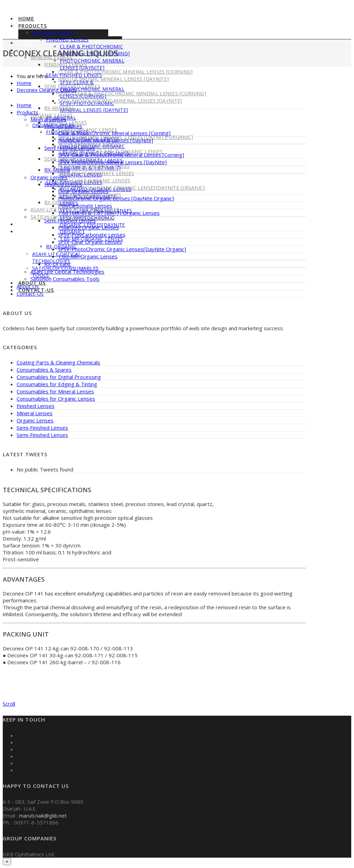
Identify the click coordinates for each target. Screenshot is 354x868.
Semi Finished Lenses (70, 148)
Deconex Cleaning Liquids (47, 90)
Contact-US (34, 231)
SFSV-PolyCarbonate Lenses (96, 173)
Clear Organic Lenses (83, 191)
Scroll (9, 704)
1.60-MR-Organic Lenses (88, 256)
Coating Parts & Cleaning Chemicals (58, 362)
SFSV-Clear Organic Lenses (94, 180)
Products (33, 26)
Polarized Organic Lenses (94, 166)
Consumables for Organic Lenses (56, 399)
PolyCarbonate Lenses (85, 206)
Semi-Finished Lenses (70, 220)
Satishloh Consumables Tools (65, 279)
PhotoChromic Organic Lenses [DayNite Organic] (116, 198)
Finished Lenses (63, 126)
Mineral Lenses (53, 33)
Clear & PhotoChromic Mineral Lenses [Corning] (125, 72)
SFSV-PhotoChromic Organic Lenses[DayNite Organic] (132, 188)
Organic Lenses (52, 115)
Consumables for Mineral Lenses (55, 391)
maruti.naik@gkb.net (43, 815)
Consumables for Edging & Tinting (57, 384)
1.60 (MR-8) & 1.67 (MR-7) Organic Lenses (109, 213)
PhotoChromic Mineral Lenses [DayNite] (113, 79)
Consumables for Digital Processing (59, 377)
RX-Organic (58, 264)
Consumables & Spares (44, 370)
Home (26, 18)
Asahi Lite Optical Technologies (57, 257)
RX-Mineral (59, 108)
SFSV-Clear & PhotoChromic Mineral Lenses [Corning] (132, 93)
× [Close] (7, 862)
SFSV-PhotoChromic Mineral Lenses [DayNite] (94, 107)
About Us (30, 224)
